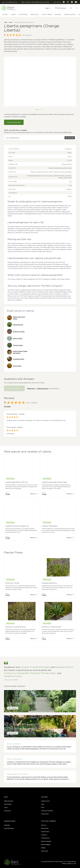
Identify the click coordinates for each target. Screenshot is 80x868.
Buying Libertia (14, 366)
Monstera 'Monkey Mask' (43, 673)
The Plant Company (9, 8)
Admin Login (45, 851)
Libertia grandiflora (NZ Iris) (16, 482)
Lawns (13, 14)
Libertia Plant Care (15, 325)
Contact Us (44, 835)
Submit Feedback (46, 844)
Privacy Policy (45, 814)
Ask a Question (14, 388)
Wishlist (34, 494)
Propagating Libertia (16, 359)
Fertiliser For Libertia (16, 331)
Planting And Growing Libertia (16, 318)
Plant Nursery (45, 828)
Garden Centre (45, 831)
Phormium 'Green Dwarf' (52, 627)
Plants (5, 14)
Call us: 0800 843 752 (10, 2)
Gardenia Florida (13, 676)
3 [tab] (43, 110)
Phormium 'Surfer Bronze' (16, 627)
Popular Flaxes (13, 553)
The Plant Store (45, 838)
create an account (43, 388)
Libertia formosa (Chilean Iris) (17, 526)
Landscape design (9, 828)
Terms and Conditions (47, 811)
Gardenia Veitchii (64, 667)
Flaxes (11, 22)
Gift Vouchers (8, 804)
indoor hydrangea (15, 759)
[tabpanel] (40, 81)
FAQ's (43, 807)
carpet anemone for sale (18, 774)
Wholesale (35, 14)
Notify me (70, 138)
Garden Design (70, 14)
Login (43, 804)
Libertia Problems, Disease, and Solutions (17, 352)
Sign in (48, 8)
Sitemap (43, 848)
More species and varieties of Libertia (28, 452)
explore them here (14, 122)
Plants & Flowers (9, 801)
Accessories (23, 14)
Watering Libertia (15, 338)
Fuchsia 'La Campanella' (17, 673)
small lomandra (14, 744)
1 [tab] (37, 110)
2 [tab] (40, 110)
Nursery (58, 14)
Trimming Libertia (15, 345)
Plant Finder (47, 14)
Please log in (31, 388)
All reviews (7, 406)
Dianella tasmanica (49, 583)
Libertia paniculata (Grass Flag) (54, 482)
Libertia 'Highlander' (50, 526)
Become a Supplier (46, 841)
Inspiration (7, 825)
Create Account (45, 801)
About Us (44, 825)
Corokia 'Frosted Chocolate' (35, 667)
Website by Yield (72, 863)
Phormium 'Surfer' (12, 583)
